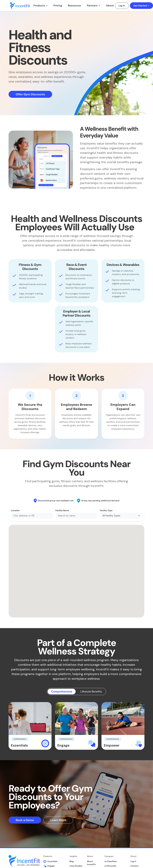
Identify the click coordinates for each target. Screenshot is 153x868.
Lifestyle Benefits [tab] (92, 692)
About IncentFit (91, 863)
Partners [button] (92, 6)
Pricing (58, 6)
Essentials (50, 862)
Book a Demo (25, 820)
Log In (122, 6)
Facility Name (62, 510)
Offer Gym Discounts (30, 94)
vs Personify (110, 866)
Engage (49, 866)
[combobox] (32, 516)
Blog (72, 862)
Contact (134, 866)
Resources (74, 6)
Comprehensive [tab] (60, 692)
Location (15, 510)
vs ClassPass (111, 862)
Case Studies (76, 866)
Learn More (58, 820)
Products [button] (39, 6)
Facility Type (106, 510)
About (110, 6)
